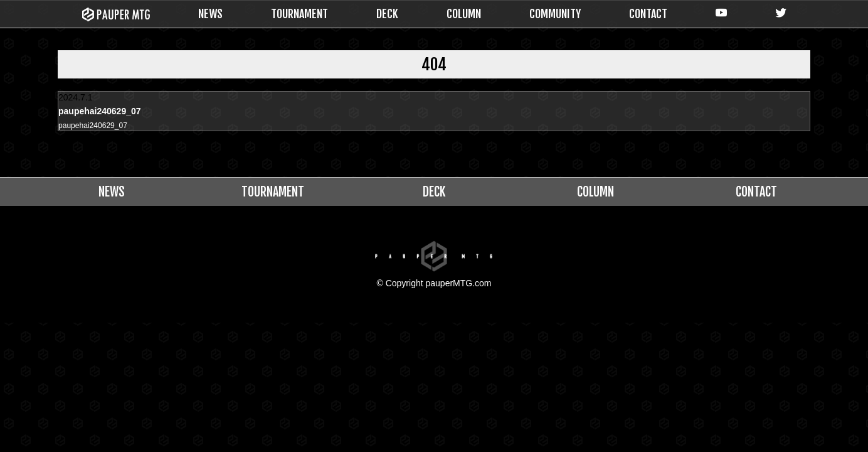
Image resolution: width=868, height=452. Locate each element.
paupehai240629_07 (98, 126)
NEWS (210, 14)
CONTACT (648, 14)
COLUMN (464, 14)
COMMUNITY (555, 14)
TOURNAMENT (299, 14)
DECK (387, 14)
